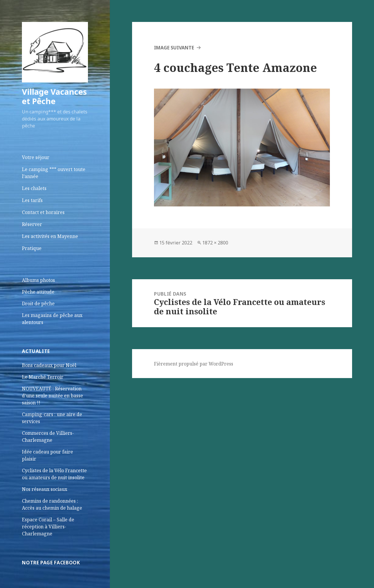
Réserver (32, 224)
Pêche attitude (38, 292)
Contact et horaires (43, 212)
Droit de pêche (38, 304)
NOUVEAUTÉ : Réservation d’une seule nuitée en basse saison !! (52, 396)
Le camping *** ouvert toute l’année (54, 173)
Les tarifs (32, 200)
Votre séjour (36, 157)
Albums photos (38, 280)
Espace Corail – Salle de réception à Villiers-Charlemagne (48, 527)
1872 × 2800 (215, 243)
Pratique (32, 248)
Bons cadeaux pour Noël (49, 365)
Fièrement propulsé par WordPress (194, 364)
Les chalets (34, 188)
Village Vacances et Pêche (54, 96)
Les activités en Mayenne (50, 236)
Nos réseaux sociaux (45, 489)
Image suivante (174, 48)
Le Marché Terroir (43, 377)
